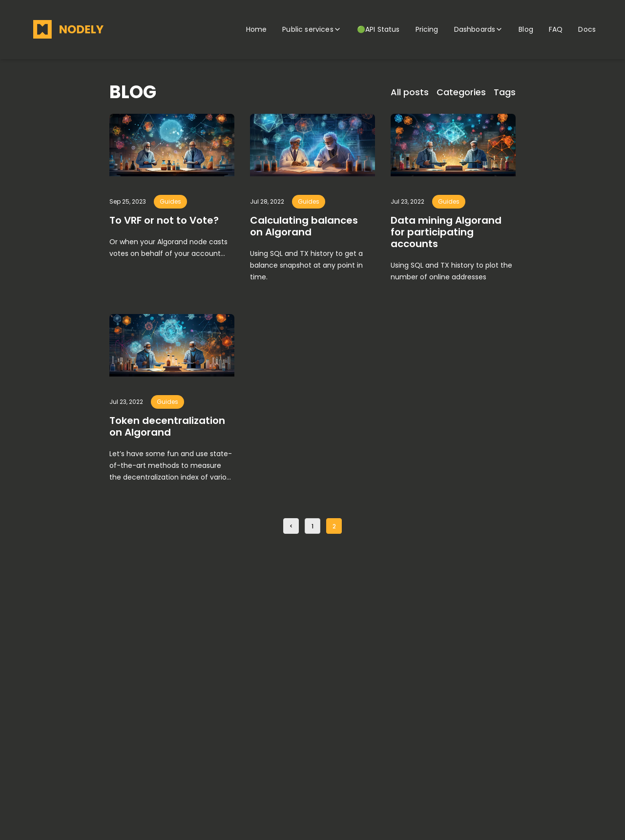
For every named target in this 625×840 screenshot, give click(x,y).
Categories (461, 92)
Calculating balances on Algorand (304, 226)
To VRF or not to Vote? (164, 220)
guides (170, 201)
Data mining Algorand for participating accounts (446, 232)
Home (257, 29)
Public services (312, 29)
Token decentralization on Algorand (167, 426)
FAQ (556, 29)
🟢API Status (378, 29)
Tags (505, 92)
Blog (526, 29)
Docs (587, 29)
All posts (410, 92)
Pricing (427, 29)
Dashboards (479, 29)
